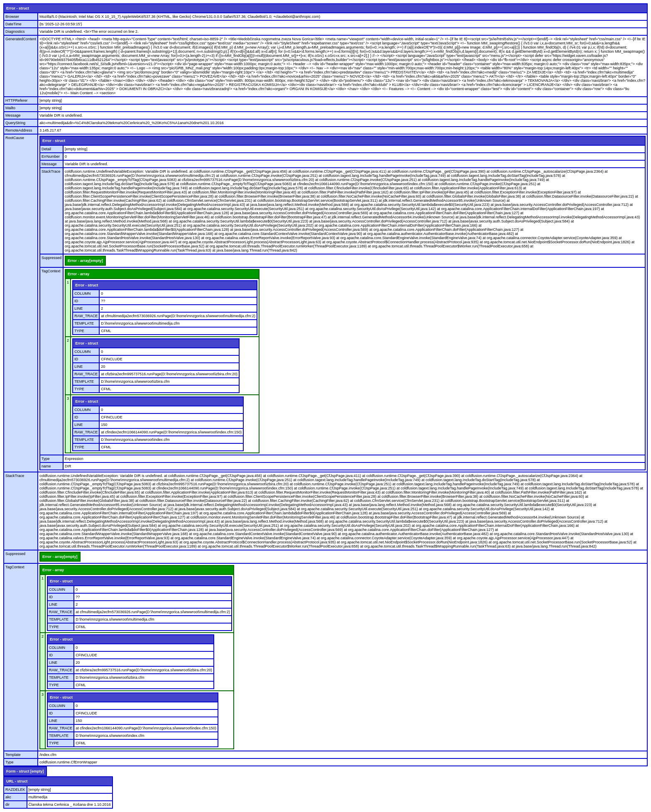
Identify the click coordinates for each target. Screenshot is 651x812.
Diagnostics (15, 32)
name (46, 466)
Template (13, 755)
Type (46, 459)
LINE (78, 308)
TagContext (51, 271)
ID (76, 301)
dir (7, 805)
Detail (46, 149)
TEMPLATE (84, 323)
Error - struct (18, 8)
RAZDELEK (15, 790)
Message (13, 115)
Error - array (78, 274)
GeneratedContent (21, 39)
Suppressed (51, 258)
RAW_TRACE (86, 316)
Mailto (10, 108)
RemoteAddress (19, 130)
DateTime (13, 24)
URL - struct (17, 781)
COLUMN (82, 293)
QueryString (15, 123)
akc (8, 797)
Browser (12, 17)
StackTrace (51, 171)
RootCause (15, 138)
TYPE (79, 331)
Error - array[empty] (85, 261)
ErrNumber (51, 157)
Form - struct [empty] (25, 771)
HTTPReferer (17, 100)
